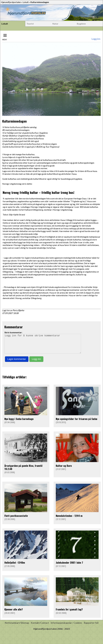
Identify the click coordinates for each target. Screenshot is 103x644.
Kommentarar (14, 327)
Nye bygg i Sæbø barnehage (19, 423)
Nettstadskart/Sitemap (17, 627)
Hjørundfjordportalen (11, 2)
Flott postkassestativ (16, 519)
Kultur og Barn (64, 469)
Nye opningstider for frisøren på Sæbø (77, 423)
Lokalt (26, 2)
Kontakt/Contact (40, 627)
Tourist (30, 24)
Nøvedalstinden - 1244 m (69, 519)
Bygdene (81, 24)
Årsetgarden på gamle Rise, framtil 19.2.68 (23, 471)
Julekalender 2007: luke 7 (69, 566)
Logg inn (96, 39)
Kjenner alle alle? (14, 613)
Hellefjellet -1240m (15, 566)
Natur (55, 24)
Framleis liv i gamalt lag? (69, 613)
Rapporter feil (91, 627)
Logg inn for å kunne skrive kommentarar (44, 346)
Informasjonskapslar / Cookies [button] (66, 627)
